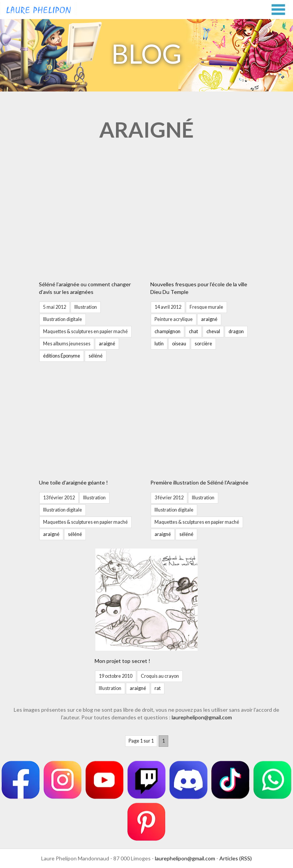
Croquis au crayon (160, 676)
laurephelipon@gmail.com (202, 717)
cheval (213, 331)
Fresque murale (206, 307)
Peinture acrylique (174, 319)
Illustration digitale (63, 319)
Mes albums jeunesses (67, 344)
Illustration (86, 307)
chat (193, 331)
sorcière (203, 344)
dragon (236, 331)
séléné (96, 356)
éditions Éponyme (62, 356)
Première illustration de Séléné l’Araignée (199, 482)
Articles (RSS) (236, 858)
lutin (159, 344)
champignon (167, 331)
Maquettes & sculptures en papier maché (85, 331)
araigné (107, 344)
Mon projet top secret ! (122, 661)
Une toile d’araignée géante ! (73, 482)
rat (158, 688)
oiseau (179, 344)
